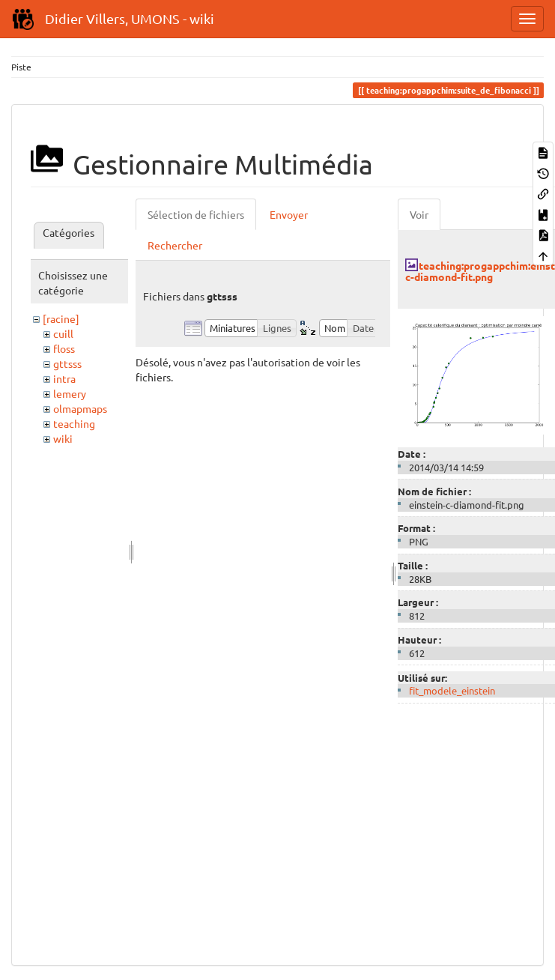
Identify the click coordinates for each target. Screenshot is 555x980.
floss (64, 348)
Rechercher (175, 245)
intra (64, 378)
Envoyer (289, 214)
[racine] (61, 318)
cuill (63, 333)
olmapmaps (80, 408)
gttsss (67, 363)
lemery (70, 393)
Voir (419, 214)
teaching (74, 423)
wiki (63, 438)
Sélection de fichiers (196, 214)
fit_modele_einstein (452, 690)
